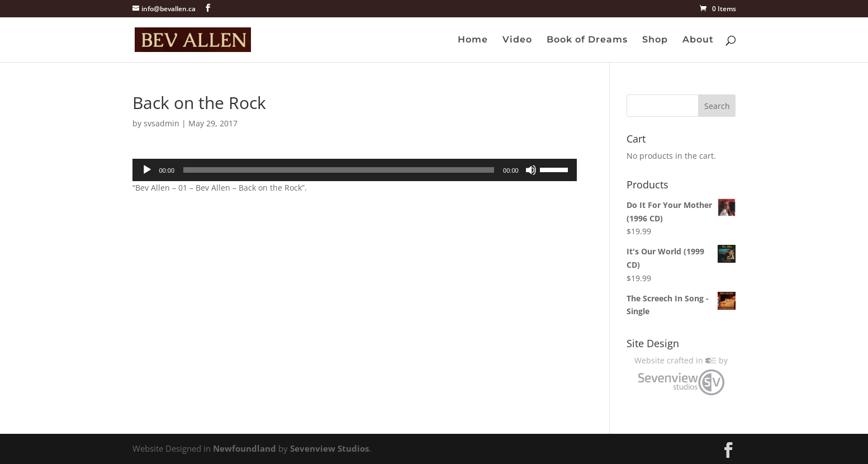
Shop (655, 40)
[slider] (339, 170)
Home (473, 40)
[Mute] (531, 170)
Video (517, 40)
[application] (355, 170)
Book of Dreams (587, 40)
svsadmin (162, 123)
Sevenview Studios (329, 448)
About (698, 40)
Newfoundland (245, 448)
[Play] (147, 170)
